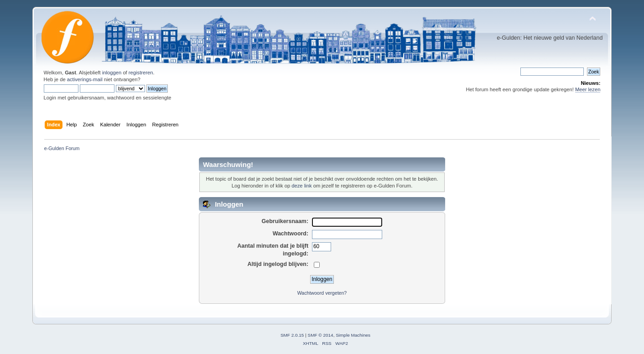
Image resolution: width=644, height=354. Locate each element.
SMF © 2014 (321, 335)
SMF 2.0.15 (292, 335)
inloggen (112, 73)
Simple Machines (353, 335)
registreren (141, 73)
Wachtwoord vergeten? (322, 293)
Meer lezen (588, 89)
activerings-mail (85, 79)
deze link (301, 186)
